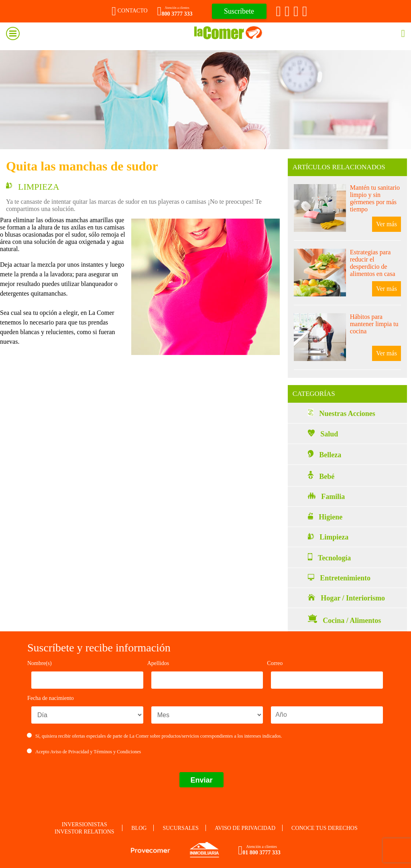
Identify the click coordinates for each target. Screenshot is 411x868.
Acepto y (84, 752)
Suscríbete (239, 11)
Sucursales (180, 828)
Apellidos (158, 663)
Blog (139, 828)
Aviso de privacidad (245, 828)
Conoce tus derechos (325, 828)
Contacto (129, 11)
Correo (275, 663)
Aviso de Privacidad (69, 752)
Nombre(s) (40, 663)
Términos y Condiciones (117, 752)
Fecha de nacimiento (51, 698)
